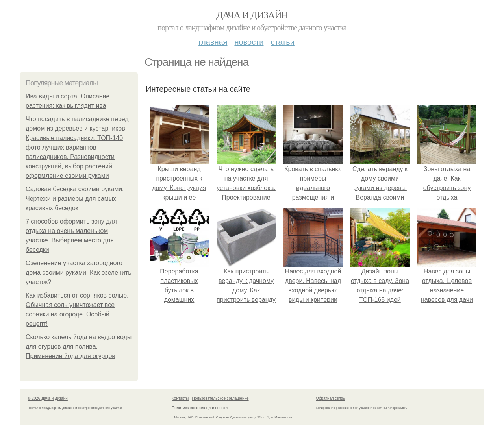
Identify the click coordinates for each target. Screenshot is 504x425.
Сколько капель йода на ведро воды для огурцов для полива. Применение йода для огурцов (79, 346)
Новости (249, 42)
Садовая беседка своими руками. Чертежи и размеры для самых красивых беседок (75, 199)
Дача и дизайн (252, 15)
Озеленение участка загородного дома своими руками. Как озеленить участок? (79, 273)
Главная (213, 42)
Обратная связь (330, 398)
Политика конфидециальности (200, 408)
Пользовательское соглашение (220, 398)
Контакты (180, 398)
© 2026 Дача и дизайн (48, 398)
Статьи (282, 42)
